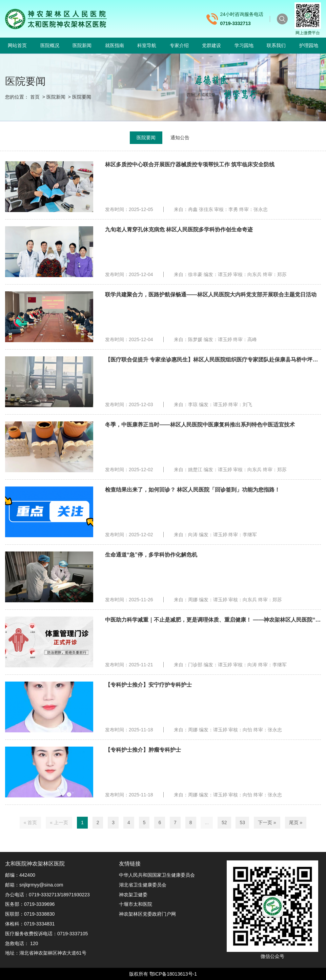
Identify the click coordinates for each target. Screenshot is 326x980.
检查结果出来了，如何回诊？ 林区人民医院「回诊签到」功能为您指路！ (192, 490)
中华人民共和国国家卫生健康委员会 (157, 875)
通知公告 (180, 138)
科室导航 (147, 45)
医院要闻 (82, 97)
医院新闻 (82, 45)
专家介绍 (179, 45)
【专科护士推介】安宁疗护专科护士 (148, 685)
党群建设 (211, 45)
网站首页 (17, 45)
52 (224, 822)
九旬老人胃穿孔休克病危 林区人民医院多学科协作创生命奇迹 (179, 230)
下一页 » (267, 822)
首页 (35, 97)
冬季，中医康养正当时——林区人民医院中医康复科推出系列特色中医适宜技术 (200, 425)
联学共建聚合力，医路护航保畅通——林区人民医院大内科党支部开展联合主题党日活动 (211, 295)
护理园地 (309, 45)
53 (242, 822)
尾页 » (296, 822)
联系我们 (276, 45)
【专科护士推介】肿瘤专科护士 (143, 750)
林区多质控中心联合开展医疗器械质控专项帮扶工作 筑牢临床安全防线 (190, 164)
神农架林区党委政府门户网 (147, 914)
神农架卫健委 (133, 895)
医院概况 (50, 45)
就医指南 (115, 45)
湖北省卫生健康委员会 (143, 885)
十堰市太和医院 (136, 904)
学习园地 (244, 45)
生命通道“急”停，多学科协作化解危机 (151, 555)
